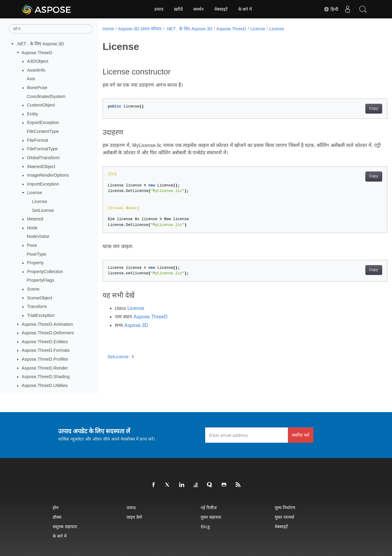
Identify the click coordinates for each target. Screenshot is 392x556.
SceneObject (40, 298)
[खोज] (51, 29)
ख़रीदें (178, 9)
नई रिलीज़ (209, 507)
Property (35, 263)
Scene (33, 289)
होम (56, 507)
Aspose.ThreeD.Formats (46, 350)
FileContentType (43, 131)
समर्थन (198, 9)
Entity (32, 114)
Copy (354, 109)
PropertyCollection (45, 272)
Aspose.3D (136, 325)
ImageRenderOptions (48, 175)
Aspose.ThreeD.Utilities (45, 385)
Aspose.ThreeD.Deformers (48, 333)
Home (108, 29)
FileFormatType (42, 149)
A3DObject (38, 61)
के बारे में (245, 9)
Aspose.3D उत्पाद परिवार (140, 29)
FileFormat (38, 140)
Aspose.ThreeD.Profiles (45, 359)
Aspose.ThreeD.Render (45, 368)
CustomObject (41, 105)
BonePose (37, 88)
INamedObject (41, 167)
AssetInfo (36, 70)
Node (32, 228)
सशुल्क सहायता (65, 526)
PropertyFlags (40, 280)
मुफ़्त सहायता (211, 517)
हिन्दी (331, 9)
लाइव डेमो (134, 517)
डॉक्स (57, 517)
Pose (32, 245)
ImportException (43, 184)
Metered (35, 219)
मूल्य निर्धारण (285, 507)
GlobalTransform (43, 158)
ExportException (43, 122)
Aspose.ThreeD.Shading (46, 377)
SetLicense (43, 210)
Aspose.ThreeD (37, 53)
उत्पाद (159, 9)
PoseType (36, 254)
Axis (31, 79)
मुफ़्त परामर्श (285, 517)
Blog (205, 526)
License (35, 193)
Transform (37, 306)
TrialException (41, 315)
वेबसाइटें (221, 9)
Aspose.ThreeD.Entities (45, 342)
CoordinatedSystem (46, 96)
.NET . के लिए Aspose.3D (40, 44)
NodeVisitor (38, 236)
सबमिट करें (301, 435)
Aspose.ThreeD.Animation (47, 324)
